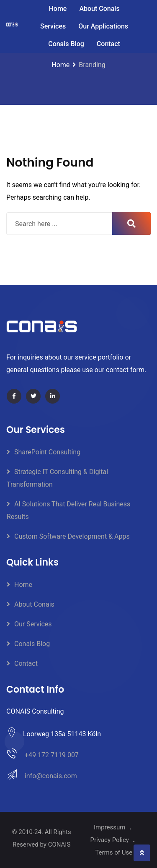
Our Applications (103, 26)
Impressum (109, 827)
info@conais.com (51, 776)
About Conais (99, 9)
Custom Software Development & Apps (72, 536)
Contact (108, 44)
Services (53, 26)
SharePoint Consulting (47, 452)
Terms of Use (114, 852)
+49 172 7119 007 (52, 755)
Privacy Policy (110, 840)
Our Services (33, 624)
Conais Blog (66, 44)
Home (58, 9)
